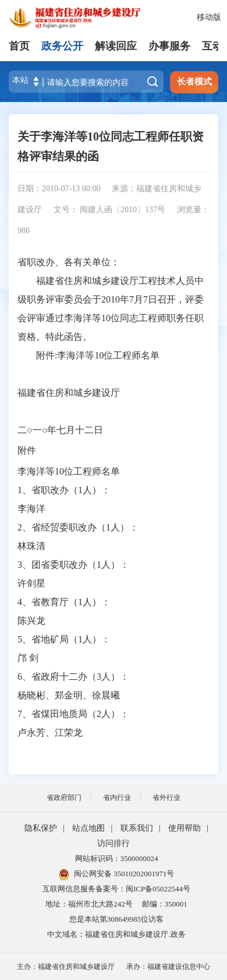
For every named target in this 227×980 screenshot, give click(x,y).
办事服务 (169, 46)
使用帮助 (185, 828)
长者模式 (194, 82)
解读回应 (116, 46)
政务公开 (62, 46)
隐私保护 (41, 828)
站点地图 (88, 828)
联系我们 (137, 828)
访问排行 (114, 843)
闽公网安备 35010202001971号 (116, 874)
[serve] (81, 18)
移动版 (209, 17)
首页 (19, 46)
